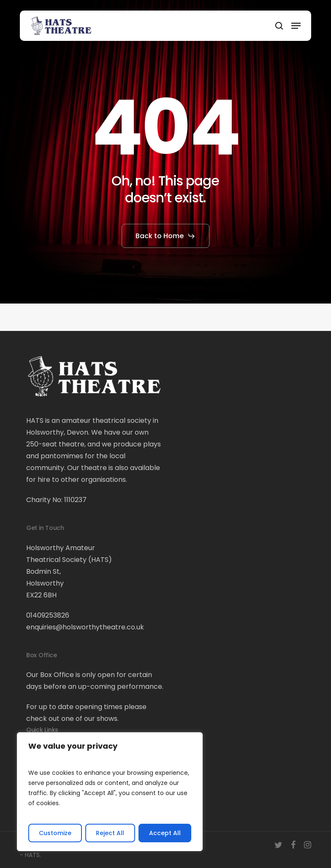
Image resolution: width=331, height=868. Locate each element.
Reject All (110, 833)
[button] (296, 26)
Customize (55, 833)
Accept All (165, 833)
